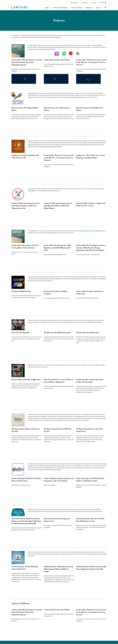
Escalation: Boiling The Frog (21, 291)
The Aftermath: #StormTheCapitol (87, 333)
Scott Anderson (96, 231)
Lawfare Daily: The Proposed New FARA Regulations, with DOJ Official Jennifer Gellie (57, 248)
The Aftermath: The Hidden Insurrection (57, 333)
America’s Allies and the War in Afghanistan (26, 380)
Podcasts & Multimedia (60, 8)
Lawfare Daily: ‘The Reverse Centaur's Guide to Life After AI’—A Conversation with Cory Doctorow (91, 62)
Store (94, 3)
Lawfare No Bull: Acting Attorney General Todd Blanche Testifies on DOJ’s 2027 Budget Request (58, 206)
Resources (89, 8)
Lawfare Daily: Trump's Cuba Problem (57, 60)
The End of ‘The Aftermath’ (20, 333)
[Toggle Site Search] (105, 7)
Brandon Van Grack (84, 231)
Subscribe (74, 3)
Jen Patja (58, 37)
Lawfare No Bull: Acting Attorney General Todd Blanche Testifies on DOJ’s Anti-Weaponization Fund (25, 206)
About (98, 8)
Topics (47, 8)
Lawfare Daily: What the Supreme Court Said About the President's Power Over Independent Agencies (27, 62)
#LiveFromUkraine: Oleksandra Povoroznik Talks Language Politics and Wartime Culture (58, 569)
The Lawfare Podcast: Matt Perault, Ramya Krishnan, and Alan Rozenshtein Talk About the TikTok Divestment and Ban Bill (26, 521)
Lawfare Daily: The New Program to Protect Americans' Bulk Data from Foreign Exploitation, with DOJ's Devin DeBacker (91, 248)
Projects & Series (76, 8)
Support (85, 3)
